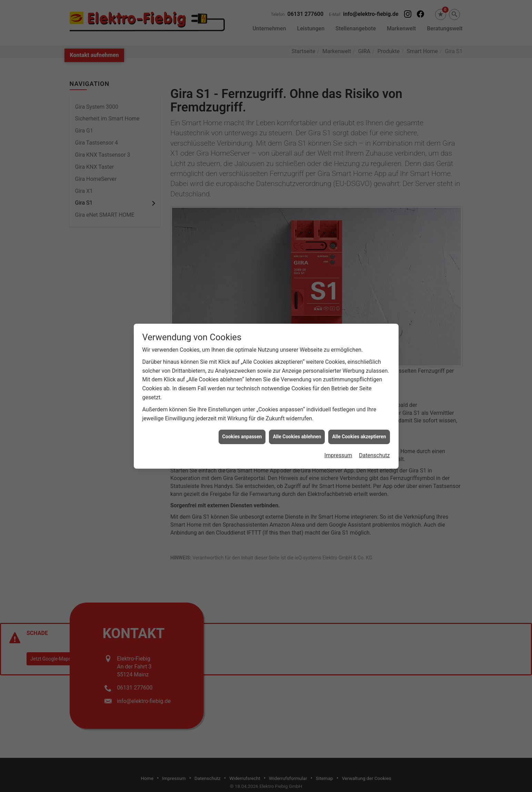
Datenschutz (374, 445)
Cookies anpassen (242, 426)
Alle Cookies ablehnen (297, 426)
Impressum (338, 445)
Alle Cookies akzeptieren (359, 426)
